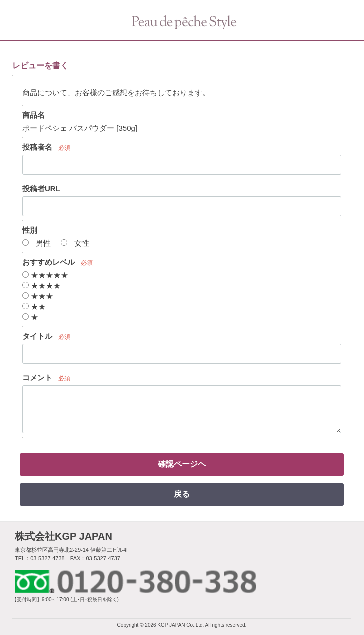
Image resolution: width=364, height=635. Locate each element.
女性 (75, 243)
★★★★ (42, 285)
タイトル (37, 336)
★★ (34, 306)
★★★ (38, 296)
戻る (182, 494)
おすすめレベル (49, 262)
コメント (37, 378)
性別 (30, 230)
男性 (37, 243)
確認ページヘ (182, 464)
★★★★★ (45, 275)
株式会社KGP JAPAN (64, 536)
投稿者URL (41, 188)
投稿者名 (37, 147)
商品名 (34, 115)
